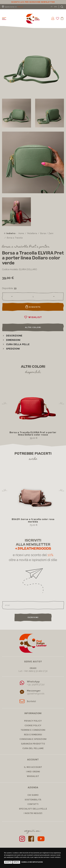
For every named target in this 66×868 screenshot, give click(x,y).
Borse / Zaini (47, 233)
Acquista (33, 307)
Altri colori (33, 327)
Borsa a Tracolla (15, 238)
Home (21, 233)
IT (52, 7)
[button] (12, 336)
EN (56, 7)
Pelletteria (32, 233)
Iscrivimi (33, 617)
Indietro (10, 233)
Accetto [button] (8, 862)
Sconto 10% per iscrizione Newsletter (33, 2)
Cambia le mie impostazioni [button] (32, 862)
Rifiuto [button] (16, 862)
